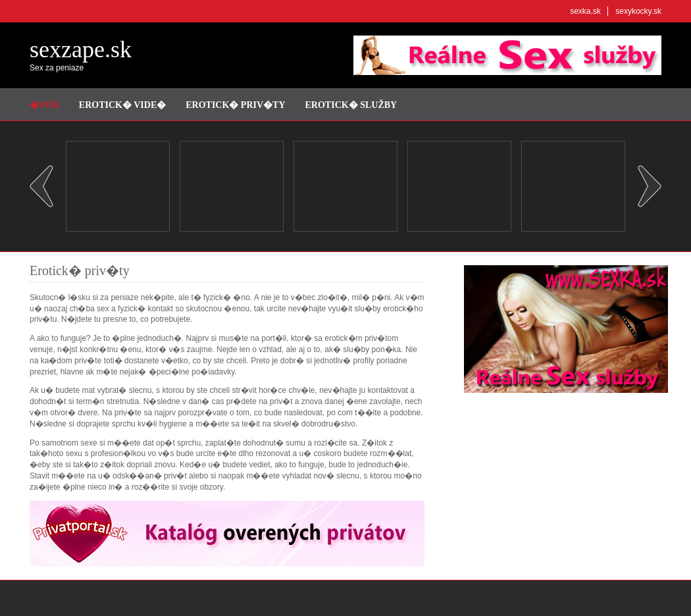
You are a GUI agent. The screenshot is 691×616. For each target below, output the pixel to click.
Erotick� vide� (122, 105)
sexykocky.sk (638, 11)
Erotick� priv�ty (235, 105)
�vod (44, 105)
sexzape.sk (81, 49)
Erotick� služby (351, 105)
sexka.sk (585, 11)
